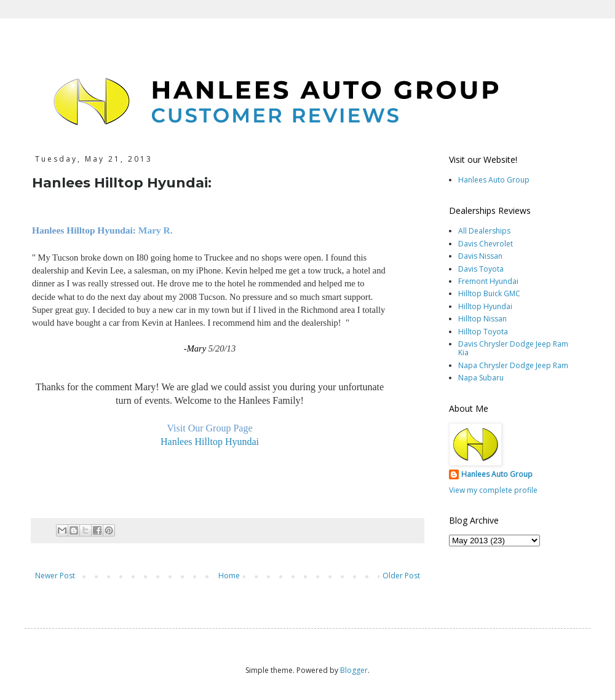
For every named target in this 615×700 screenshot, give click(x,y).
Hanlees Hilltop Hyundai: (84, 230)
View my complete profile (493, 490)
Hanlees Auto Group (494, 180)
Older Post (401, 576)
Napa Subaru (481, 378)
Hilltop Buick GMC (489, 293)
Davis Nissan (480, 256)
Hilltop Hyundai (485, 306)
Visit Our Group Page (209, 428)
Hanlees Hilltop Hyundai (210, 442)
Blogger (354, 670)
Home (229, 576)
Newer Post (55, 576)
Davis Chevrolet (486, 244)
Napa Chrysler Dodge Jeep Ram (513, 365)
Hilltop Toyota (483, 332)
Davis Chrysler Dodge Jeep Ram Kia (513, 348)
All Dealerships (484, 231)
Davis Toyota (481, 269)
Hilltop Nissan (482, 319)
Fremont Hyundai (488, 281)
